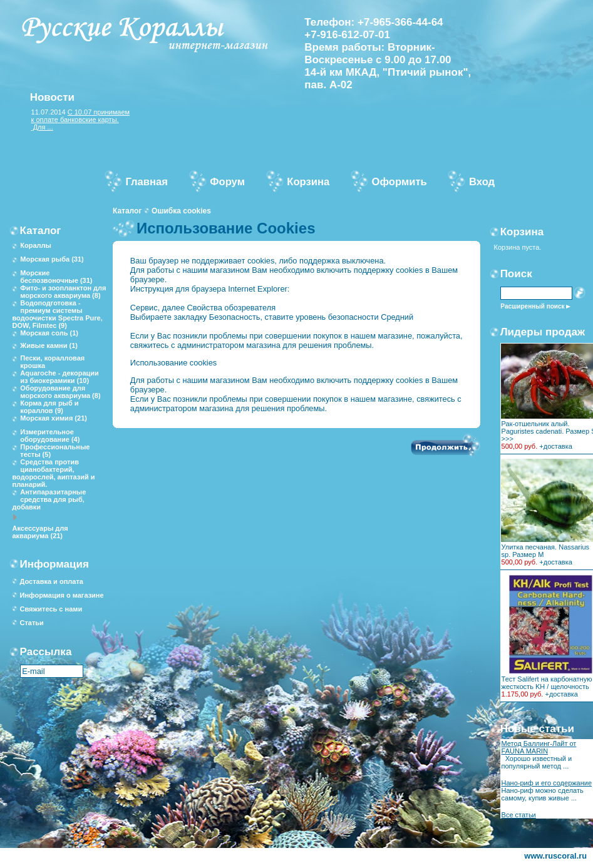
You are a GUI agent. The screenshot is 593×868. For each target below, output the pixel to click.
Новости (52, 97)
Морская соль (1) (49, 333)
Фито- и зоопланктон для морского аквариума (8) (63, 292)
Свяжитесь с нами (51, 609)
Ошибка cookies (181, 211)
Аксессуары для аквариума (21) (40, 532)
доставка (558, 446)
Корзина (522, 232)
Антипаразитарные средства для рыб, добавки (49, 499)
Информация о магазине (61, 595)
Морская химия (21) (54, 418)
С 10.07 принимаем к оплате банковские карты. (81, 116)
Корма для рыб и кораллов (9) (49, 407)
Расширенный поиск (532, 306)
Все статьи (519, 815)
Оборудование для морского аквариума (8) (60, 392)
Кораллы (36, 245)
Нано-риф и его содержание (547, 783)
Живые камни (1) (49, 345)
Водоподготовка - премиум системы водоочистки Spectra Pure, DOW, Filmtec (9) (57, 314)
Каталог (127, 211)
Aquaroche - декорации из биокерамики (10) (59, 377)
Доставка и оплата (51, 581)
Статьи (31, 623)
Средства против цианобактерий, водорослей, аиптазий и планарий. (53, 473)
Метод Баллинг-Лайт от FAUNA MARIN (539, 747)
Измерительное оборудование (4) (50, 436)
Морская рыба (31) (52, 259)
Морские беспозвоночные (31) (56, 277)
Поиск (516, 274)
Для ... (42, 127)
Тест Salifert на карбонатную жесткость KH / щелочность (547, 683)
